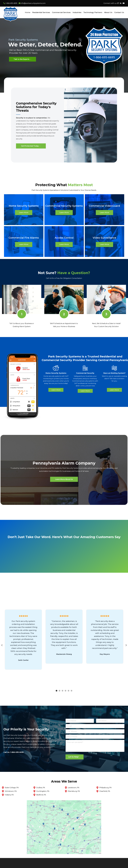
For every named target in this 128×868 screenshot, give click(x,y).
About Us (108, 12)
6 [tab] (71, 691)
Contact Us (119, 12)
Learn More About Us (64, 479)
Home (28, 12)
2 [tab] (59, 691)
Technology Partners (93, 12)
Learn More (24, 212)
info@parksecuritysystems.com (32, 3)
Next (126, 645)
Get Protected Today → (31, 146)
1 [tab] (56, 691)
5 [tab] (68, 691)
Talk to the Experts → (22, 59)
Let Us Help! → (74, 757)
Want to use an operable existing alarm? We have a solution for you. (114, 379)
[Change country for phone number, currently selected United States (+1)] (68, 731)
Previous (2, 645)
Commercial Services (61, 12)
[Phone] (95, 731)
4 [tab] (65, 691)
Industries (77, 12)
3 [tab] (62, 691)
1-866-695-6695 (10, 3)
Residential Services (41, 12)
